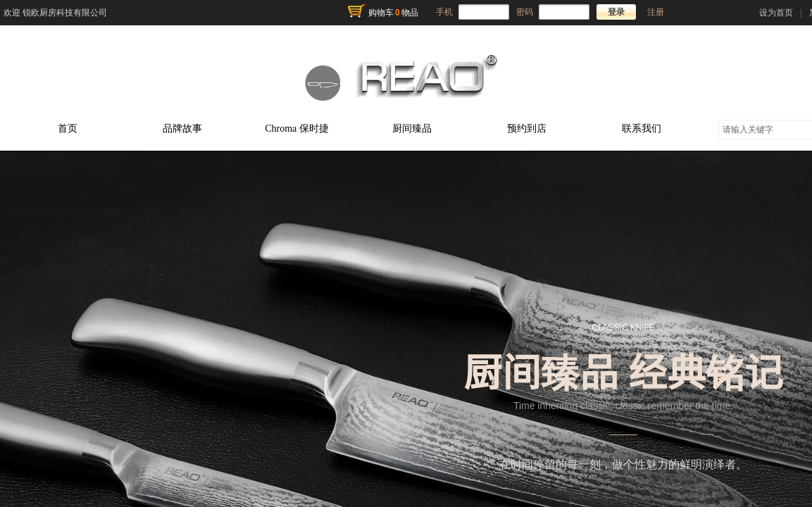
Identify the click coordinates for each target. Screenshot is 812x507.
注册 (656, 12)
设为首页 (776, 13)
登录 (616, 12)
